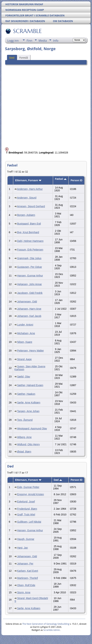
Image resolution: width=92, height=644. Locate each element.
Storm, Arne (24, 592)
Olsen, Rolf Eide (26, 585)
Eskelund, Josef (26, 502)
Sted (12, 58)
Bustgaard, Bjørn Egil (29, 224)
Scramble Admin (52, 630)
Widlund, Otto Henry (28, 444)
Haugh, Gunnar (26, 539)
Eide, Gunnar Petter (28, 487)
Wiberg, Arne (24, 437)
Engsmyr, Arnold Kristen (30, 494)
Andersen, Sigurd (27, 198)
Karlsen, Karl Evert (28, 571)
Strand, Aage (24, 359)
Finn (29, 41)
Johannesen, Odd (27, 302)
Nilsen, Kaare (25, 342)
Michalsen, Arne (26, 333)
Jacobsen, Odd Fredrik (30, 293)
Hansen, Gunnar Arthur (30, 276)
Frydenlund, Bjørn (27, 509)
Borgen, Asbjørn (26, 215)
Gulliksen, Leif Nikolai (29, 522)
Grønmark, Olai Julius (29, 258)
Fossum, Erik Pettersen (30, 250)
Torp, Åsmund (25, 420)
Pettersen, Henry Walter (30, 351)
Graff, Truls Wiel (26, 515)
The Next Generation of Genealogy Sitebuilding (46, 624)
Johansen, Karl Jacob (29, 316)
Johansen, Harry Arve (29, 309)
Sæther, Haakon (26, 394)
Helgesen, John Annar (29, 284)
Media (43, 41)
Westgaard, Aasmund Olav (32, 428)
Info (56, 41)
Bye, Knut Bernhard (28, 232)
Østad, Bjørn (24, 452)
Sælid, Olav (23, 377)
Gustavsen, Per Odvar (30, 267)
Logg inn (13, 41)
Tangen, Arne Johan (28, 411)
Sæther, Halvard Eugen (30, 385)
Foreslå (24, 58)
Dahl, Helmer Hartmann (30, 241)
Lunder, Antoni (25, 325)
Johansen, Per (25, 564)
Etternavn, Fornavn (28, 180)
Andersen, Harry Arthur (30, 189)
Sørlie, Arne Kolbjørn (29, 403)
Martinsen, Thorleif (27, 578)
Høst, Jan (22, 548)
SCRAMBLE (27, 31)
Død (58, 480)
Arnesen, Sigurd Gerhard (31, 206)
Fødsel (61, 179)
